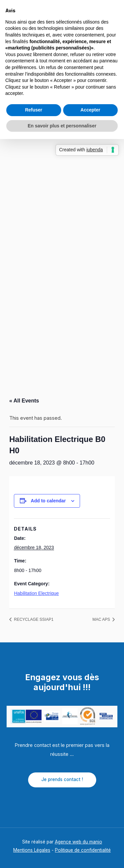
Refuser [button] (34, 110)
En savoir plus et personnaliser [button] (62, 126)
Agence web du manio (79, 842)
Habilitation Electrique (36, 593)
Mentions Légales (32, 850)
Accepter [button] (90, 110)
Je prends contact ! (62, 779)
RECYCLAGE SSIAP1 (33, 619)
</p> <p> (62, 224)
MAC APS (102, 619)
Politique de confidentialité (83, 850)
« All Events (24, 401)
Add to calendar (48, 501)
